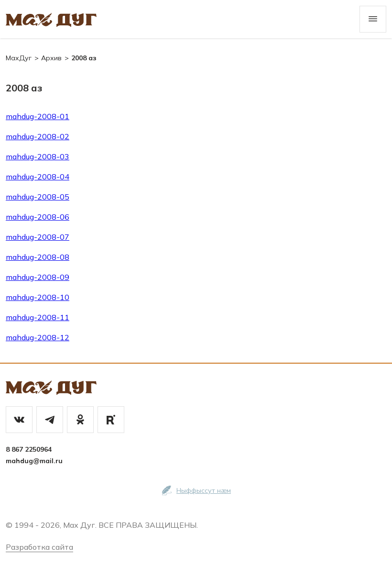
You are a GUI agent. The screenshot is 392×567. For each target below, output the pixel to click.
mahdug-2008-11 (38, 317)
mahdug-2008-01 (38, 116)
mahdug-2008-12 (38, 337)
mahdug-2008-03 (38, 156)
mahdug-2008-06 (38, 217)
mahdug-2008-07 (38, 237)
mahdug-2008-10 (38, 297)
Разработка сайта (39, 547)
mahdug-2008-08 (38, 257)
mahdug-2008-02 (38, 136)
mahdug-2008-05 (38, 197)
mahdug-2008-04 (38, 177)
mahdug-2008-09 (38, 277)
